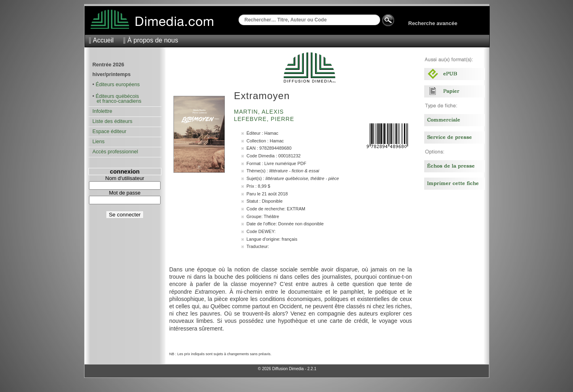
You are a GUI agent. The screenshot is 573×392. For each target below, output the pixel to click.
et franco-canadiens (117, 101)
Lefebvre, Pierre (265, 119)
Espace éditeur (110, 131)
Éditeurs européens (117, 85)
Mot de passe (125, 193)
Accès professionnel (115, 152)
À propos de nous (153, 40)
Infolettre (103, 111)
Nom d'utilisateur (125, 178)
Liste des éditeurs (113, 121)
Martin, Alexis (260, 112)
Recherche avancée (433, 23)
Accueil (104, 40)
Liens (99, 142)
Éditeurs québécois (117, 96)
